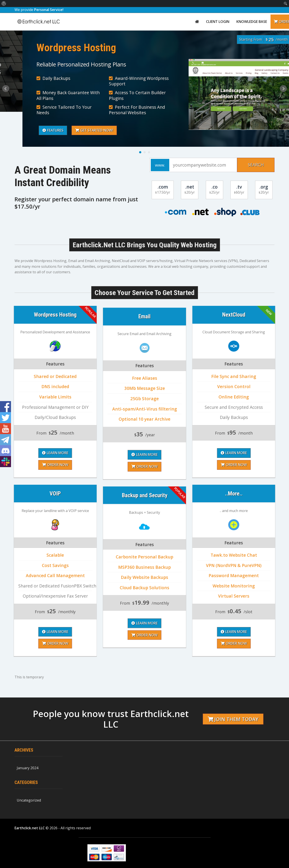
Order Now (144, 605)
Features (168, 131)
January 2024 (28, 768)
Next (283, 89)
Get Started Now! (210, 131)
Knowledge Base (252, 22)
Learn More (144, 593)
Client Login (218, 22)
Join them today (233, 719)
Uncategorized (29, 800)
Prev (6, 89)
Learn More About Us (35, 95)
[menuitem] (4, 4)
